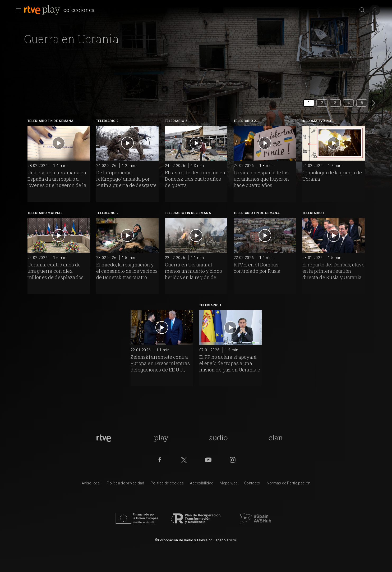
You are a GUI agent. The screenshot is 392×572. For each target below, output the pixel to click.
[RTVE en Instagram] (233, 460)
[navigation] (145, 5)
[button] (17, 10)
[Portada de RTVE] (104, 438)
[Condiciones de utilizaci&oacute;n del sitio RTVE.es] (91, 484)
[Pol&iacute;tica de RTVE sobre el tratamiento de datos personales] (125, 484)
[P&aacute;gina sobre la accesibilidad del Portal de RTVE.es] (202, 484)
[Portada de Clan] (276, 438)
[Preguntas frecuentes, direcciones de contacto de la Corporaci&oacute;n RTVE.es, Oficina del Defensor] (252, 484)
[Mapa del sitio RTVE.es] (229, 484)
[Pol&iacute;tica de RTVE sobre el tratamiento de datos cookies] (167, 484)
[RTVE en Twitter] (184, 460)
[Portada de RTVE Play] (161, 438)
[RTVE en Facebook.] (160, 460)
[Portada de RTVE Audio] (218, 438)
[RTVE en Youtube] (208, 460)
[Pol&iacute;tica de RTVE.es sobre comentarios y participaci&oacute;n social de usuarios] (289, 484)
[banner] (60, 10)
